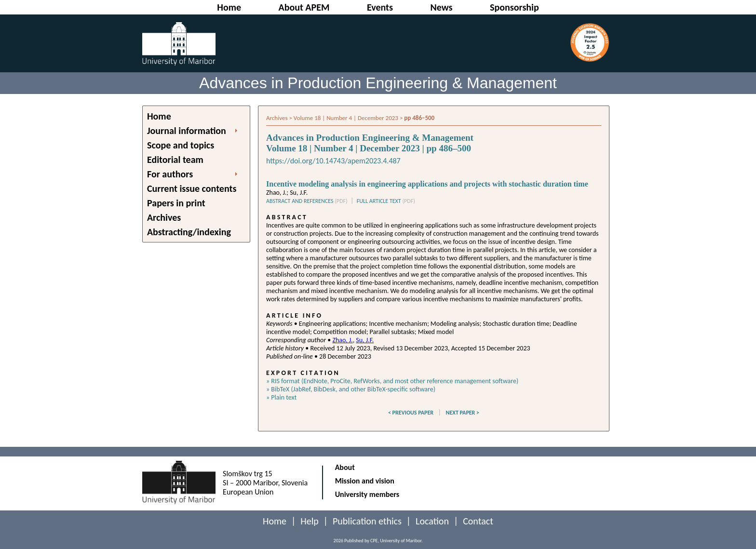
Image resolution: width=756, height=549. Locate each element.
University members (367, 494)
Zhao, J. (342, 340)
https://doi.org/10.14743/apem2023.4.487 (333, 161)
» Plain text (281, 397)
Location (432, 521)
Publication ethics (367, 521)
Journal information (187, 131)
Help (310, 521)
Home (159, 116)
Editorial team (175, 160)
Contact (478, 521)
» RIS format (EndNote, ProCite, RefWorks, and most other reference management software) (392, 381)
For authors (170, 174)
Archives (164, 217)
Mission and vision (365, 481)
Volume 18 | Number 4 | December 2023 (346, 118)
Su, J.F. (365, 340)
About (345, 467)
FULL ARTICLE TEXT (386, 201)
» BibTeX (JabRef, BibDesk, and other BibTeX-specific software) (351, 389)
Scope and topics (181, 145)
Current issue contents (192, 188)
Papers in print (176, 203)
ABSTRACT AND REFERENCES (307, 201)
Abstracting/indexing (189, 232)
